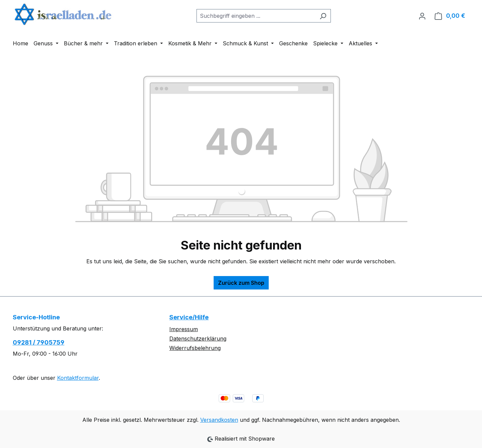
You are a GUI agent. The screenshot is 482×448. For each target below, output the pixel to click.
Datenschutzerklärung (198, 339)
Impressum (184, 329)
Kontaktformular (78, 378)
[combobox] (256, 16)
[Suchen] (323, 16)
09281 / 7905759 (39, 342)
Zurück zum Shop (241, 283)
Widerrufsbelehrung (195, 348)
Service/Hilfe (189, 317)
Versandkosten (219, 420)
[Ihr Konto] (422, 16)
